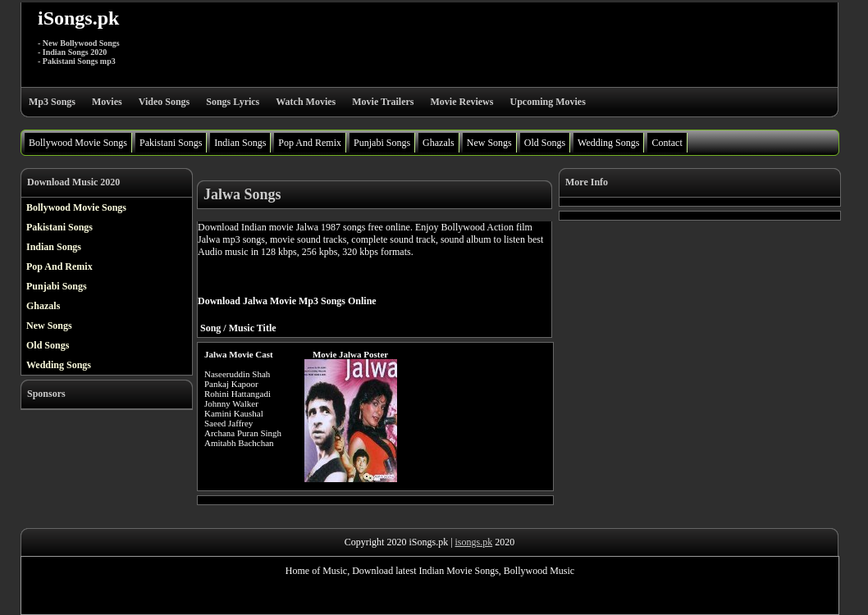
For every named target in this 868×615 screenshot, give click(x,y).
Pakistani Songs (171, 143)
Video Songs (164, 102)
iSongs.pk (78, 18)
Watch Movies (306, 102)
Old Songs (545, 143)
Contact (667, 143)
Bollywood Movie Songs (78, 143)
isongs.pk (474, 542)
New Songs (489, 143)
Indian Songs (240, 143)
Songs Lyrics (233, 102)
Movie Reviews (461, 102)
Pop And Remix (310, 143)
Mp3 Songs (52, 102)
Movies (107, 102)
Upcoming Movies (547, 102)
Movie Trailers (383, 102)
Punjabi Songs (382, 143)
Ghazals (439, 143)
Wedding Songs (608, 143)
